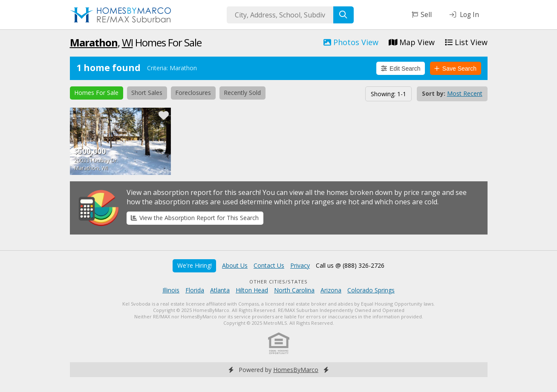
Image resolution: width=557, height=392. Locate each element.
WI (127, 42)
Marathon (94, 42)
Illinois (171, 290)
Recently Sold (242, 93)
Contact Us (269, 265)
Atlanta (220, 290)
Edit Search (401, 69)
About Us (235, 265)
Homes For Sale (96, 93)
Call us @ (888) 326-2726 (350, 265)
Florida (195, 290)
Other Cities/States (278, 282)
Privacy (300, 265)
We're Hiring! (195, 265)
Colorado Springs (371, 290)
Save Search (455, 69)
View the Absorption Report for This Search (195, 218)
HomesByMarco (296, 370)
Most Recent (465, 93)
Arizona (331, 290)
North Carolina (294, 290)
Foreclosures (193, 93)
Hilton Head (252, 290)
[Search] (343, 15)
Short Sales (147, 93)
